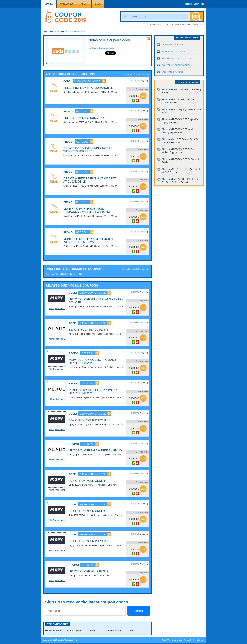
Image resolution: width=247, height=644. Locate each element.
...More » (113, 92)
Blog (98, 4)
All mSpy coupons (57, 309)
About (84, 4)
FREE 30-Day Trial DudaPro (84, 118)
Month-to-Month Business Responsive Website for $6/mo (87, 210)
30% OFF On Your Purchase (90, 420)
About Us (166, 640)
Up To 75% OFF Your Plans (89, 571)
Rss (204, 4)
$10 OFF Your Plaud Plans (89, 330)
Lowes (201, 24)
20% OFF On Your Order (87, 481)
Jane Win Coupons (172, 72)
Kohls (182, 24)
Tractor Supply (192, 24)
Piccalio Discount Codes (176, 58)
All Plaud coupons (57, 339)
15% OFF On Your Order (87, 511)
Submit (139, 611)
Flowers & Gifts (114, 630)
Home (45, 32)
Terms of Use (177, 640)
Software (54, 32)
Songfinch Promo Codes (176, 65)
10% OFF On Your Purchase (90, 541)
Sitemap (200, 640)
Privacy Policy (189, 640)
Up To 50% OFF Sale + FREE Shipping (95, 451)
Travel (130, 630)
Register (188, 4)
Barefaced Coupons (174, 52)
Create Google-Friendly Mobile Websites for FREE (88, 150)
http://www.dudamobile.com (101, 48)
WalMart (175, 24)
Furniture (91, 630)
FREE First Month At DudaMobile (88, 88)
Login (196, 4)
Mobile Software (66, 32)
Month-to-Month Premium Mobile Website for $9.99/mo (89, 241)
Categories (67, 4)
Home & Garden (73, 630)
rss (148, 39)
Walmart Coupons (172, 45)
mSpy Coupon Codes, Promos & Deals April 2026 (93, 361)
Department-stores (54, 630)
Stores (49, 4)
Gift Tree (167, 24)
